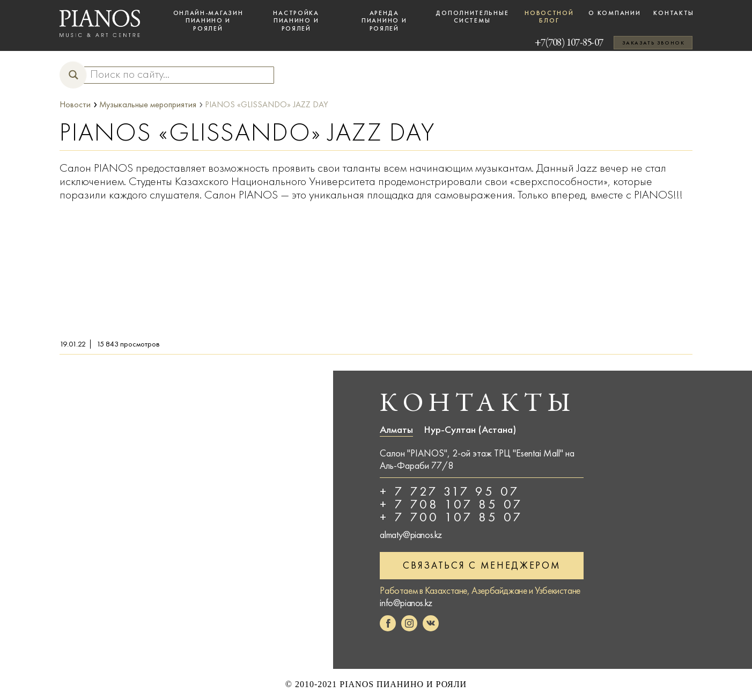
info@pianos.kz (406, 602)
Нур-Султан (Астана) (470, 430)
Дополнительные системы (472, 17)
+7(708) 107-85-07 (554, 43)
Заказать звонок (653, 43)
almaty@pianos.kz (411, 535)
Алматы (396, 430)
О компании (614, 13)
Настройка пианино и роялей (296, 21)
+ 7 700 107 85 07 (451, 517)
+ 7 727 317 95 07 (450, 491)
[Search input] (174, 75)
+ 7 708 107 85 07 (451, 504)
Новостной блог (549, 17)
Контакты (674, 13)
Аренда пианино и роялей (384, 21)
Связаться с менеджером (482, 564)
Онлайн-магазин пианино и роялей (208, 21)
